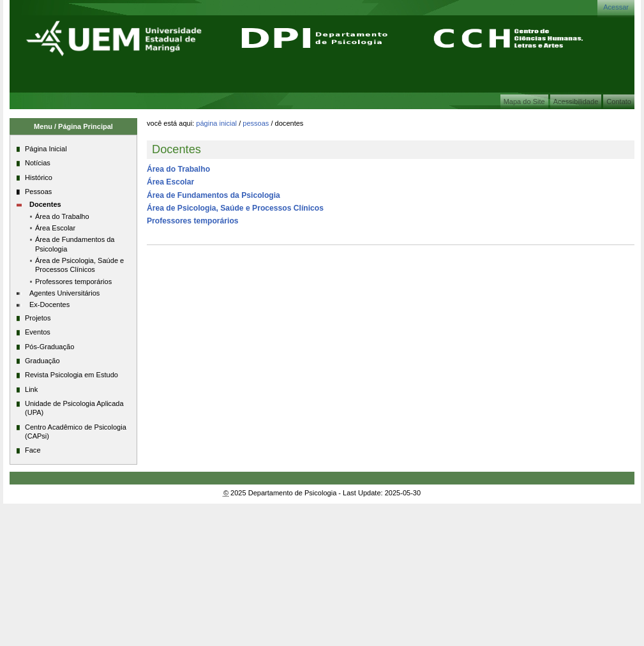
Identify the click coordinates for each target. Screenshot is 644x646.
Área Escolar (170, 182)
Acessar (616, 7)
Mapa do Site (524, 101)
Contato (619, 101)
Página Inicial (216, 123)
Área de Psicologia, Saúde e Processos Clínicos (235, 208)
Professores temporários (193, 221)
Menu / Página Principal (73, 126)
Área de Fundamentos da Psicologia (213, 195)
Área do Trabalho (178, 169)
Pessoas (256, 123)
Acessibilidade (576, 101)
